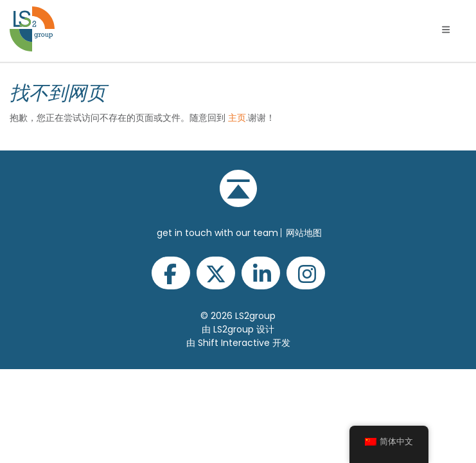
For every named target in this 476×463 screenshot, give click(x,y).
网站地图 (304, 233)
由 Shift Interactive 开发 (238, 343)
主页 (237, 118)
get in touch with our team (217, 233)
